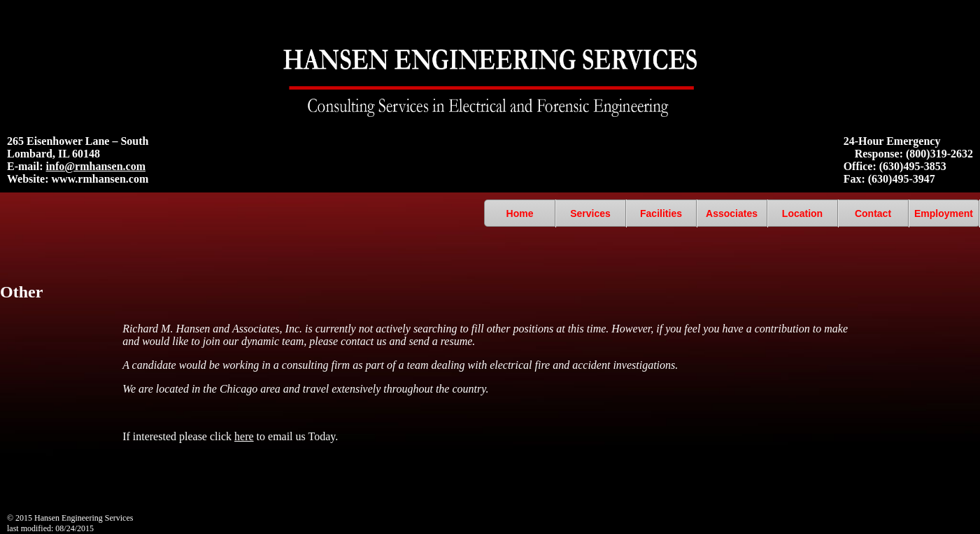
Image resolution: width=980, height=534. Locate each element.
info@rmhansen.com (96, 166)
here (244, 436)
